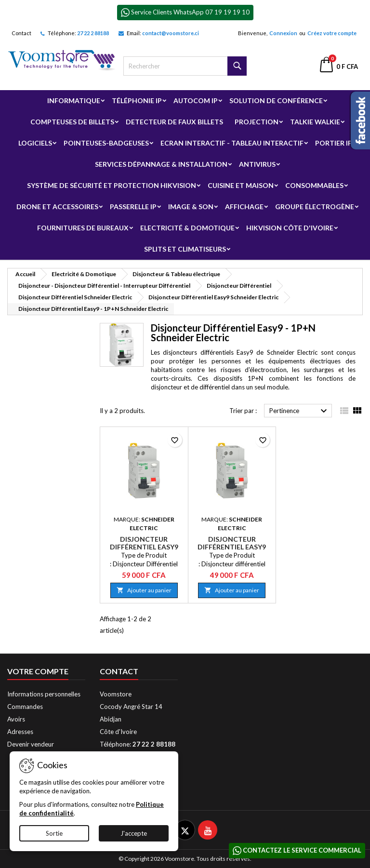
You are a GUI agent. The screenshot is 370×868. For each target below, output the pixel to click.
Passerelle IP (133, 207)
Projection (257, 122)
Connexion (283, 33)
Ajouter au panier (144, 590)
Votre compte (38, 671)
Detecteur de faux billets (174, 122)
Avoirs (16, 719)
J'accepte (134, 833)
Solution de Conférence (276, 100)
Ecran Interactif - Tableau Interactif (232, 143)
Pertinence (299, 411)
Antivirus (257, 164)
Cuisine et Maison (241, 185)
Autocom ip (196, 100)
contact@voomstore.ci (171, 33)
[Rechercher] (185, 66)
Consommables (314, 185)
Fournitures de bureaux (83, 228)
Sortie (54, 833)
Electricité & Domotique (187, 228)
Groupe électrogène (315, 207)
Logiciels (35, 143)
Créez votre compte (332, 33)
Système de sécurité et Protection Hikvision (112, 185)
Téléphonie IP (137, 100)
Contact (21, 33)
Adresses (20, 732)
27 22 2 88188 (93, 33)
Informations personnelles (44, 694)
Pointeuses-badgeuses (106, 143)
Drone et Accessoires (57, 207)
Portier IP (334, 143)
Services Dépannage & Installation (161, 164)
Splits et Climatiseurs (185, 249)
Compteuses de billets (72, 122)
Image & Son (191, 207)
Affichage (244, 207)
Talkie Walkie (315, 122)
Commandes (25, 707)
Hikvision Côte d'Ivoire (290, 228)
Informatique (74, 100)
